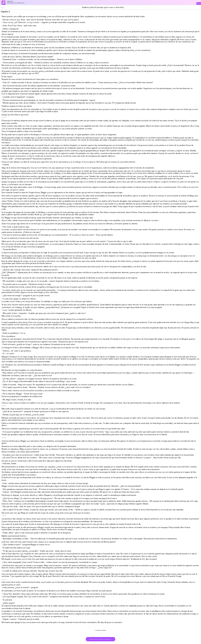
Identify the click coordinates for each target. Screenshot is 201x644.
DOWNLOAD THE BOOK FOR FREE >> (100, 639)
